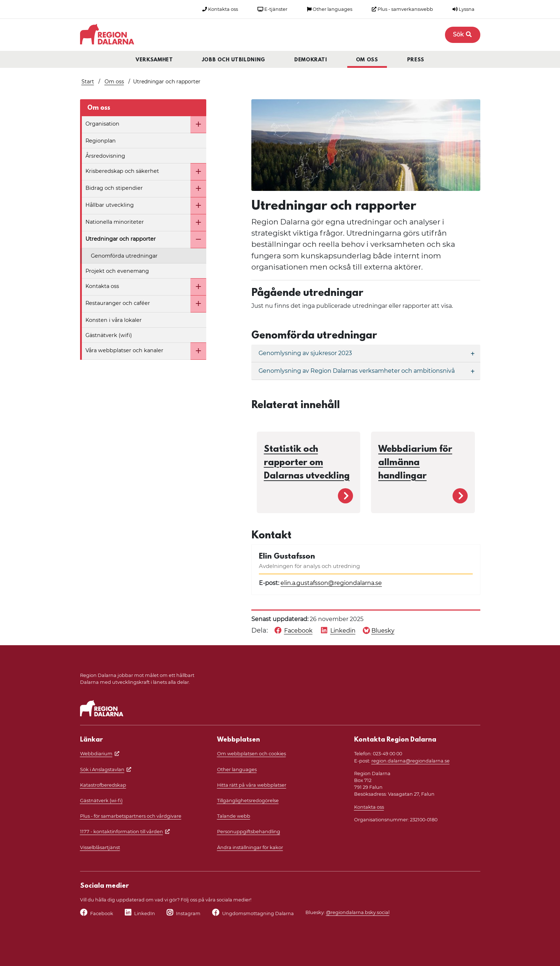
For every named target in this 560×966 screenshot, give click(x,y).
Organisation (102, 124)
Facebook (102, 913)
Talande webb (234, 816)
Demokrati (311, 60)
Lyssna (464, 9)
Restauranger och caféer (118, 303)
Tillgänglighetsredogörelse (248, 801)
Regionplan (101, 141)
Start (88, 82)
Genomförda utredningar (124, 256)
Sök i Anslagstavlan (102, 770)
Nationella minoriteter (115, 222)
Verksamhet (154, 60)
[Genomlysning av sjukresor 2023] (366, 353)
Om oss (367, 60)
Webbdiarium (96, 754)
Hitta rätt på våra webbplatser (252, 785)
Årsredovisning (105, 156)
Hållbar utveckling (110, 205)
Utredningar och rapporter (121, 239)
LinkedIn (145, 913)
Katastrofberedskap (103, 785)
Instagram (188, 913)
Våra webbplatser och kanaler (124, 350)
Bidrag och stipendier (114, 188)
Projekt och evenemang (117, 271)
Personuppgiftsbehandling (249, 832)
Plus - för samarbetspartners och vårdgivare (131, 816)
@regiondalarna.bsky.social (358, 912)
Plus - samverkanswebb (402, 9)
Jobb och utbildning (234, 60)
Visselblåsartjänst (100, 847)
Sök (463, 34)
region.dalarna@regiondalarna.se (411, 761)
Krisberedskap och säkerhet (122, 171)
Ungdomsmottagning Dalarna (258, 913)
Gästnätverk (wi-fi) (101, 801)
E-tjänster (272, 9)
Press (416, 60)
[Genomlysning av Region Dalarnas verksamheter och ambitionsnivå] (366, 371)
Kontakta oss (220, 9)
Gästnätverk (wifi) (109, 335)
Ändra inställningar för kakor (250, 847)
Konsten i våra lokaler (114, 320)
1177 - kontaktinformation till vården (122, 832)
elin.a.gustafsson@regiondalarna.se (331, 583)
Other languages (330, 9)
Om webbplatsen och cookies (252, 754)
